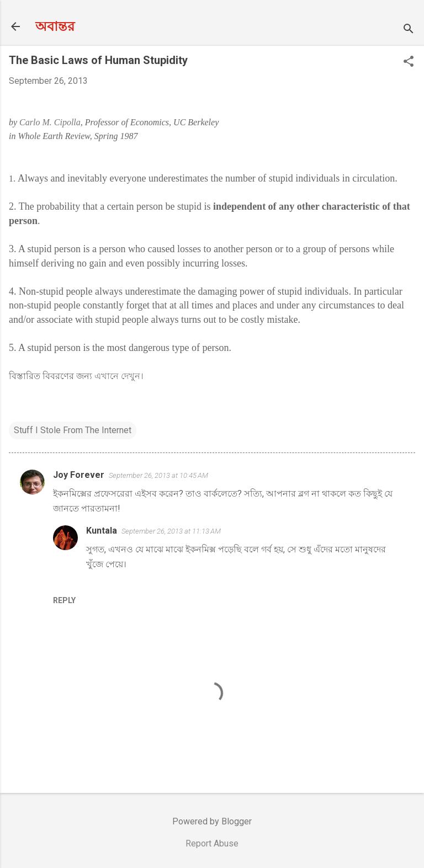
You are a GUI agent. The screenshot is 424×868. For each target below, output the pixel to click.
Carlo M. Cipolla (50, 122)
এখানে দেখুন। (119, 376)
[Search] (409, 30)
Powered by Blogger (212, 821)
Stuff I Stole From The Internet (73, 430)
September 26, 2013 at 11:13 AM (171, 531)
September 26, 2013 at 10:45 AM (158, 475)
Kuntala (102, 531)
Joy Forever (79, 475)
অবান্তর (55, 26)
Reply (64, 600)
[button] (409, 62)
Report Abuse (212, 843)
